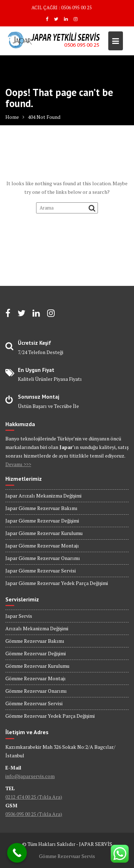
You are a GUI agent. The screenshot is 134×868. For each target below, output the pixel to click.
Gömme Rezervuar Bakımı (35, 641)
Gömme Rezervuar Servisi (34, 703)
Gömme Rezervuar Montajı (36, 678)
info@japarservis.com (30, 776)
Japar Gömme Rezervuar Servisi (41, 571)
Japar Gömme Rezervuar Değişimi (42, 521)
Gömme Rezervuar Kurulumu (37, 666)
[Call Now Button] (17, 853)
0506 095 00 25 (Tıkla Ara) (34, 814)
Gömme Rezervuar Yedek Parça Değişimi (50, 716)
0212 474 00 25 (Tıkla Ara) (34, 797)
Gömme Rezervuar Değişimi (36, 653)
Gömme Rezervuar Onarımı (36, 691)
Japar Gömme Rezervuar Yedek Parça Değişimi (57, 583)
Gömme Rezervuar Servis (67, 856)
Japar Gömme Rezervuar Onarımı (43, 558)
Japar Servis (19, 616)
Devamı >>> (18, 464)
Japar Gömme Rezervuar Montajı (42, 546)
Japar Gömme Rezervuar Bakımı (41, 508)
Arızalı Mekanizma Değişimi (37, 628)
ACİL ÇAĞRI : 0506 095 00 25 (62, 7)
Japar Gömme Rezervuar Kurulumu (44, 533)
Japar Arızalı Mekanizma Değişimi (43, 496)
